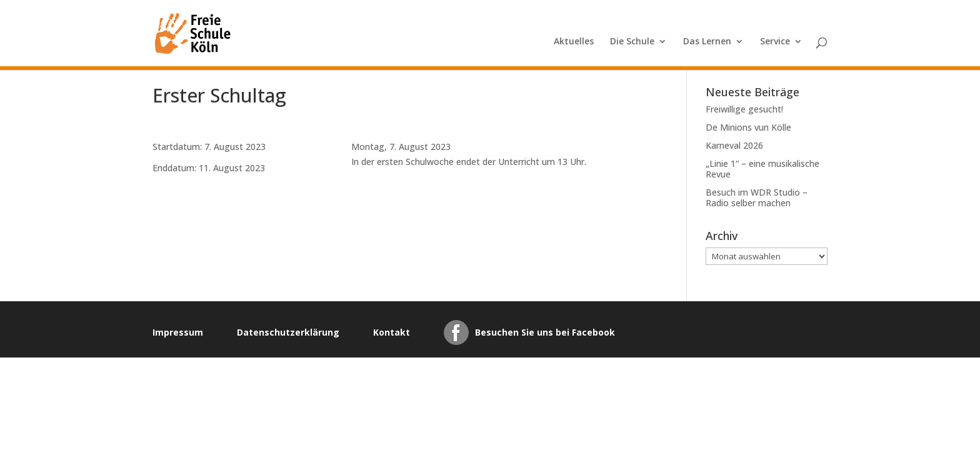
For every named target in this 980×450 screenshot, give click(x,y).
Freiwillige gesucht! (744, 109)
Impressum (178, 332)
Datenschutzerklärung (288, 332)
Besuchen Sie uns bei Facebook (545, 332)
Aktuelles (574, 42)
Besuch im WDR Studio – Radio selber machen (757, 197)
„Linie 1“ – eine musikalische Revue (762, 169)
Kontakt (392, 332)
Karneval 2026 (734, 145)
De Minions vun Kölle (748, 127)
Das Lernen (707, 42)
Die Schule (632, 42)
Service (775, 42)
